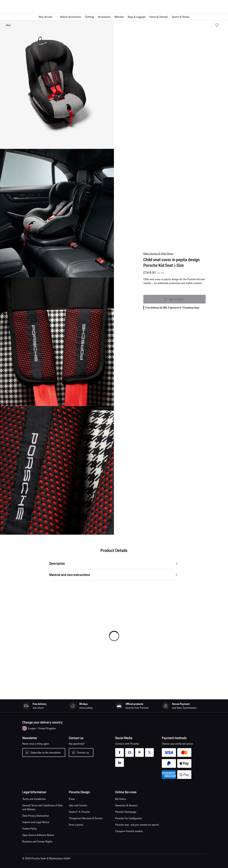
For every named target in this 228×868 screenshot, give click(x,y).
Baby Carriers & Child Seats (158, 254)
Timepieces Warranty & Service (86, 818)
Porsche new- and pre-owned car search (137, 825)
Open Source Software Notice (38, 835)
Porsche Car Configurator (129, 818)
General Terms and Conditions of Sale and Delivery (42, 807)
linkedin (120, 760)
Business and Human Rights (37, 841)
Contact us (83, 752)
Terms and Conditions (34, 799)
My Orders (121, 799)
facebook (120, 750)
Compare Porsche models (129, 831)
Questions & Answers (126, 805)
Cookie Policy (30, 829)
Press (72, 799)
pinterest (140, 750)
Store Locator (76, 825)
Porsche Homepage (126, 812)
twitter (150, 750)
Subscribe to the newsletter (46, 752)
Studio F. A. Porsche (79, 812)
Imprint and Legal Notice (36, 822)
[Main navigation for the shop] (114, 17)
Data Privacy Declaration (36, 816)
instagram (130, 750)
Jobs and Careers (78, 805)
